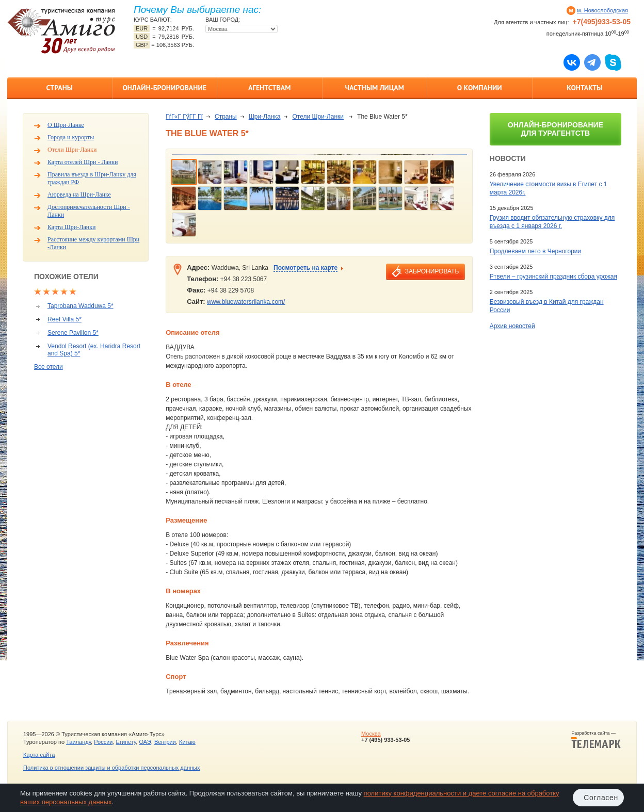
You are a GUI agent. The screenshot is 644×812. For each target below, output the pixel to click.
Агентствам (269, 88)
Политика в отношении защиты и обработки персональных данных (111, 768)
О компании (480, 88)
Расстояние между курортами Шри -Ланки (93, 243)
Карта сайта (39, 755)
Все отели (49, 367)
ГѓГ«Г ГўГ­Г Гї (184, 117)
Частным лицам (375, 88)
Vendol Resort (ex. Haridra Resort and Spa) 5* (94, 350)
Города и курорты (71, 137)
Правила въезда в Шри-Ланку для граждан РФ (92, 178)
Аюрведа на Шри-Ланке (79, 194)
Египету (126, 742)
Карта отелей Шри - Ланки (83, 162)
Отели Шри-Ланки (72, 150)
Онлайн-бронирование (164, 88)
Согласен (601, 798)
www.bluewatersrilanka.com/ (246, 302)
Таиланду (78, 742)
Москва (371, 734)
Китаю (187, 742)
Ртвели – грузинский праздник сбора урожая (553, 277)
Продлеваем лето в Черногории (535, 251)
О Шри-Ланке (66, 125)
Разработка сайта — (596, 740)
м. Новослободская (602, 10)
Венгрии (165, 742)
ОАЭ (145, 742)
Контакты (584, 88)
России (103, 742)
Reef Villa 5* (65, 319)
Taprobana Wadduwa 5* (81, 306)
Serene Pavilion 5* (73, 333)
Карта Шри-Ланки (71, 227)
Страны (60, 88)
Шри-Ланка (265, 117)
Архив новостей (512, 326)
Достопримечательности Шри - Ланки (89, 211)
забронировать (432, 271)
